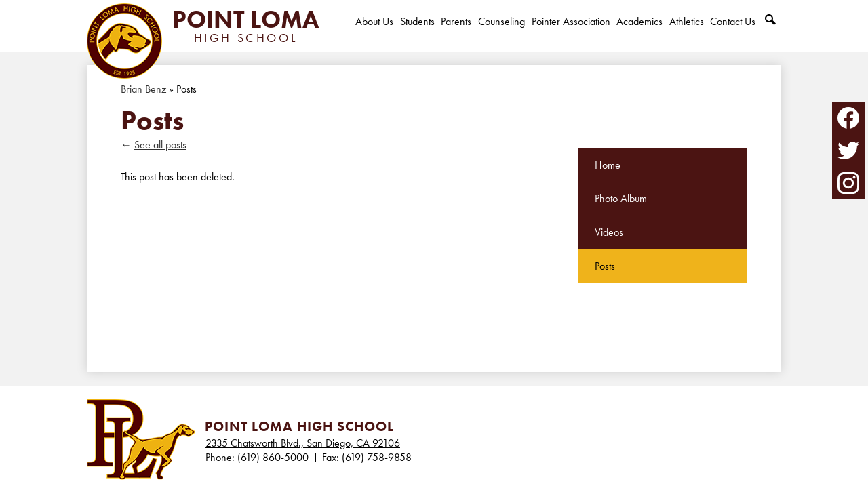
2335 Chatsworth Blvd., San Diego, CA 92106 (303, 443)
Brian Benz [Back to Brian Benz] (143, 89)
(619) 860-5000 (273, 457)
